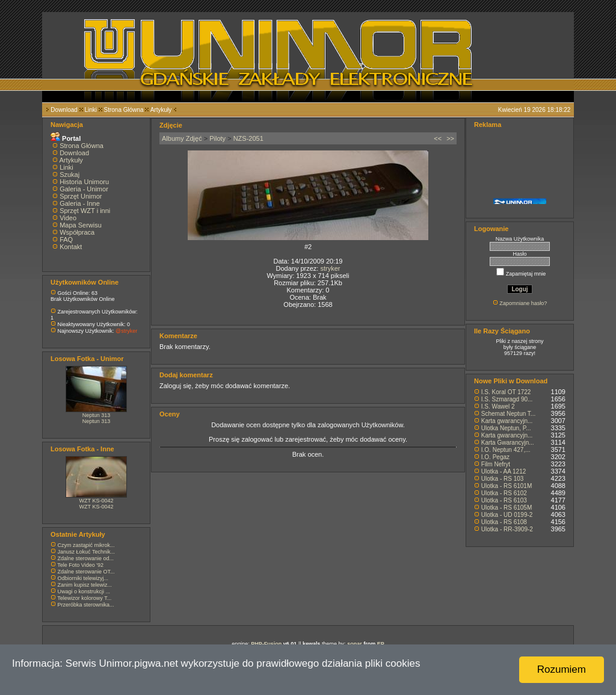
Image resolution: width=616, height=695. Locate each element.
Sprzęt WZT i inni (85, 211)
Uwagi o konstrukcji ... (84, 592)
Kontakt (71, 247)
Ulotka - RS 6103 (504, 500)
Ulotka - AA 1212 (504, 471)
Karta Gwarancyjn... (508, 443)
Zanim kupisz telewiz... (85, 585)
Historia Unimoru (84, 182)
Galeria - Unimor (84, 189)
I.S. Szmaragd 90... (507, 399)
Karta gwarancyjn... (507, 421)
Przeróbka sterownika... (86, 605)
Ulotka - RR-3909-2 (507, 529)
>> (450, 138)
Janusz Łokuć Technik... (86, 552)
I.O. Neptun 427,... (506, 450)
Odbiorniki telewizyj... (83, 578)
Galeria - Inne (80, 203)
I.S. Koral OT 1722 (506, 392)
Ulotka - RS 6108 (504, 522)
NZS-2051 (248, 138)
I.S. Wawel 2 (498, 406)
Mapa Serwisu (81, 225)
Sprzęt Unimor (81, 196)
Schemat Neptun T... (508, 414)
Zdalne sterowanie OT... (86, 572)
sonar (355, 644)
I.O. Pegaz (495, 457)
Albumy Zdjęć (182, 138)
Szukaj (69, 175)
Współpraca (77, 232)
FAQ (66, 239)
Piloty (217, 138)
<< (438, 138)
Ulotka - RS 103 (503, 479)
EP (381, 644)
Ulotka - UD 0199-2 (507, 515)
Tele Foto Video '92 (80, 565)
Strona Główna (124, 110)
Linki (91, 110)
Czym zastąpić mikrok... (86, 545)
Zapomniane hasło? (523, 303)
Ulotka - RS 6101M (507, 486)
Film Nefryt (496, 464)
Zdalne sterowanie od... (86, 558)
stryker (330, 268)
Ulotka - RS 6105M (507, 508)
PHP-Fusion (266, 644)
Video (68, 218)
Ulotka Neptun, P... (506, 428)
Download (64, 110)
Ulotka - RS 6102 (504, 493)
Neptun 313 (97, 415)
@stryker (126, 331)
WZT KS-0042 (97, 501)
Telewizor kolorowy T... (84, 598)
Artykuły (161, 110)
